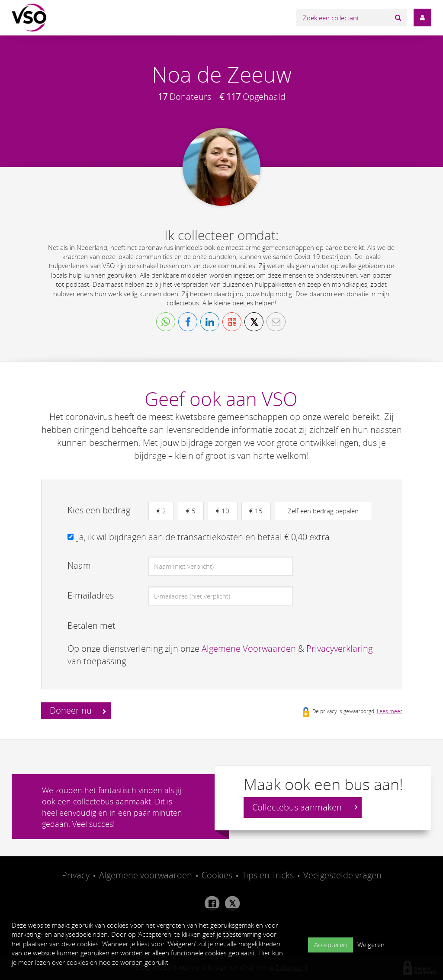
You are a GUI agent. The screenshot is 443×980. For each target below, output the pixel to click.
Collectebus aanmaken (305, 808)
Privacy (76, 876)
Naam (79, 565)
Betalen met (91, 626)
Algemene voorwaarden (146, 876)
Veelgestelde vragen (342, 876)
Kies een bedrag (99, 510)
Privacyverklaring (339, 649)
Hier (264, 953)
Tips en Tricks (268, 876)
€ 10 (223, 511)
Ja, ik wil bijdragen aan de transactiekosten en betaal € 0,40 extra (203, 537)
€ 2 (161, 511)
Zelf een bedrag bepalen (324, 511)
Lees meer (390, 711)
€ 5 (191, 511)
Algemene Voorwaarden (249, 649)
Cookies (217, 876)
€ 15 (257, 511)
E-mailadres (91, 595)
